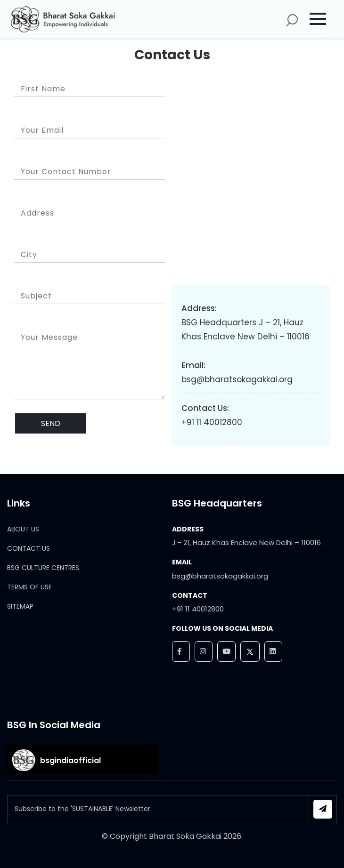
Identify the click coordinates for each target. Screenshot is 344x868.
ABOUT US (23, 529)
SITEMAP (20, 606)
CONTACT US (29, 548)
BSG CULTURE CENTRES (43, 568)
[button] (323, 19)
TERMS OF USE (29, 587)
